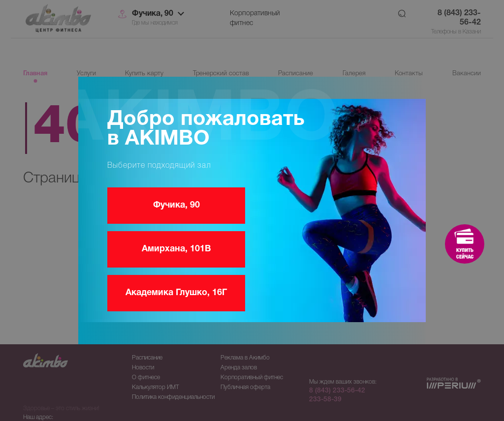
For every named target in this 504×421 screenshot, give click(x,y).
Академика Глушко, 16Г (176, 293)
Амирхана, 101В (176, 249)
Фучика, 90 (176, 205)
